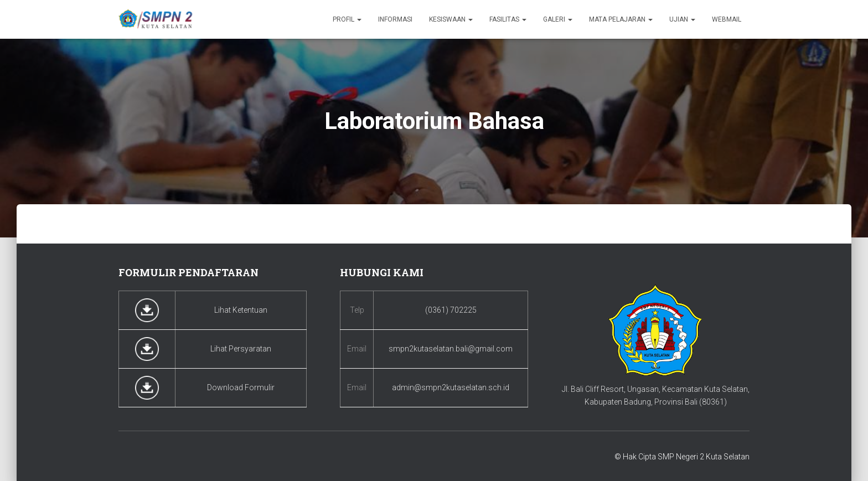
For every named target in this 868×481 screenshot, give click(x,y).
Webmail (727, 19)
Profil (347, 19)
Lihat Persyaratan (241, 349)
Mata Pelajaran (621, 19)
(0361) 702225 (451, 310)
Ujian (682, 19)
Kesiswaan (451, 19)
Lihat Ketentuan (241, 310)
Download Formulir (241, 387)
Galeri (558, 19)
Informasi (395, 19)
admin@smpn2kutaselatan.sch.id (451, 387)
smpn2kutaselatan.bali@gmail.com (451, 349)
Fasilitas (508, 19)
